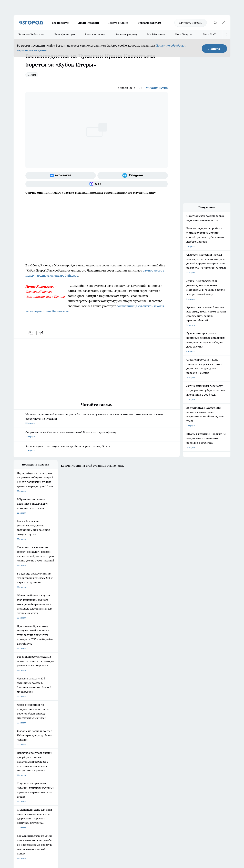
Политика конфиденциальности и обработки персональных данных (46, 819)
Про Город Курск (51, 736)
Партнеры (104, 765)
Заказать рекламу (127, 34)
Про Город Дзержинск (24, 744)
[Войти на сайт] (224, 23)
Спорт (32, 75)
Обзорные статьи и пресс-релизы (115, 760)
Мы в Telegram (184, 34)
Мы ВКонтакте (156, 34)
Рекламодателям (149, 23)
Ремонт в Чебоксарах (32, 34)
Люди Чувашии (89, 23)
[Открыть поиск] (215, 23)
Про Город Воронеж (110, 732)
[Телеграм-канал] (133, 176)
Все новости (60, 23)
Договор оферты (64, 760)
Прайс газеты (20, 765)
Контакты (104, 756)
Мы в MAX (209, 34)
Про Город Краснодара (83, 744)
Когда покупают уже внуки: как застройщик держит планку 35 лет (97, 448)
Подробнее (103, 814)
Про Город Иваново (139, 732)
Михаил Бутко (157, 88)
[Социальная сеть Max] (97, 184)
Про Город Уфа (108, 736)
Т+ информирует (65, 34)
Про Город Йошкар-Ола (83, 732)
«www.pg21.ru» (37, 772)
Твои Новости (49, 732)
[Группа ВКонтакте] (61, 176)
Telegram (18, 756)
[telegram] (42, 333)
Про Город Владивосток (54, 744)
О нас (59, 756)
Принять (214, 49)
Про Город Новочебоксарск (27, 732)
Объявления (19, 760)
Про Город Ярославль (24, 736)
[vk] (31, 333)
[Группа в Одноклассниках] (170, 737)
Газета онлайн (118, 23)
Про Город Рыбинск (81, 736)
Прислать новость (191, 23)
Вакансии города (95, 34)
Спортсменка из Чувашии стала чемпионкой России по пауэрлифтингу (97, 435)
